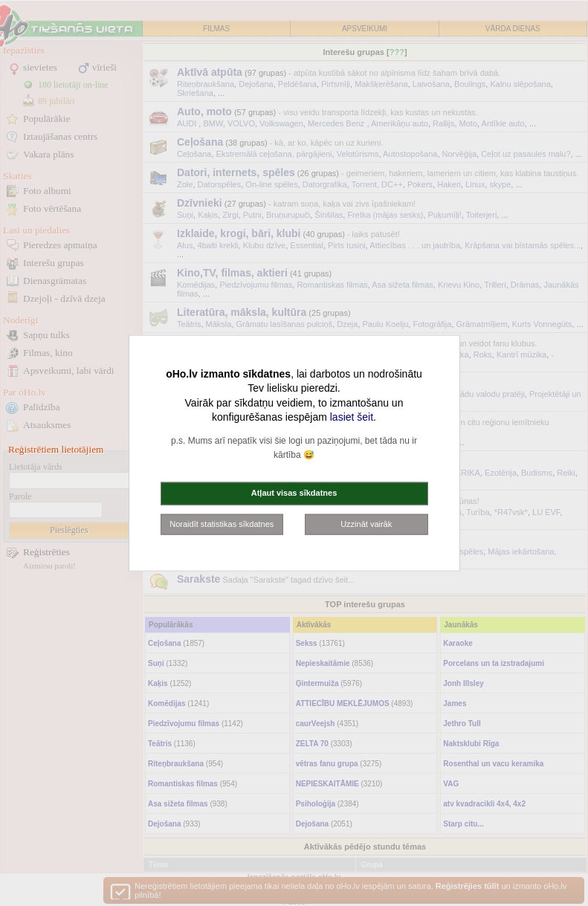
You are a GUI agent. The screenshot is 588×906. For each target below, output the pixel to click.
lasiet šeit (352, 417)
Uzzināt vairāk (366, 523)
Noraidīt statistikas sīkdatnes (222, 523)
